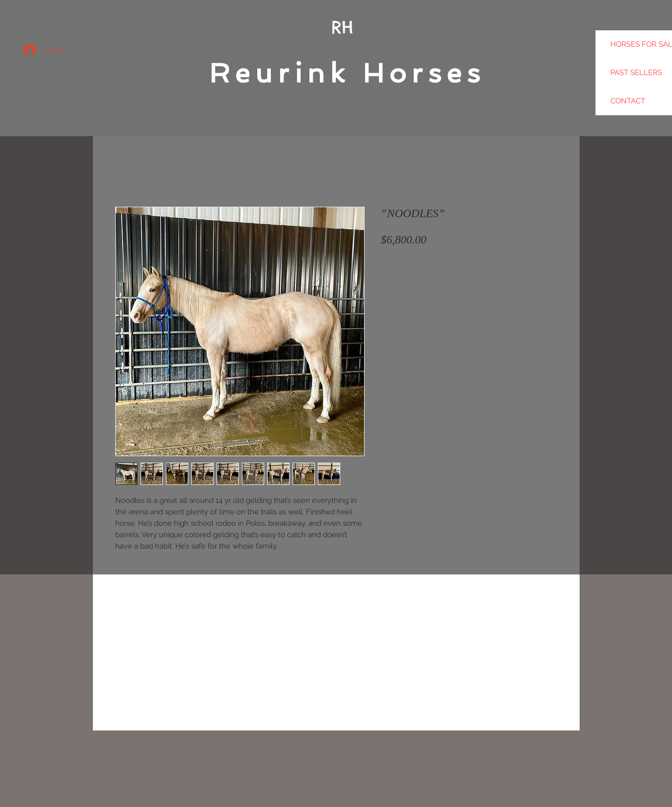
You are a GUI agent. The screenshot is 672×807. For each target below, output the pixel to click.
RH (342, 27)
